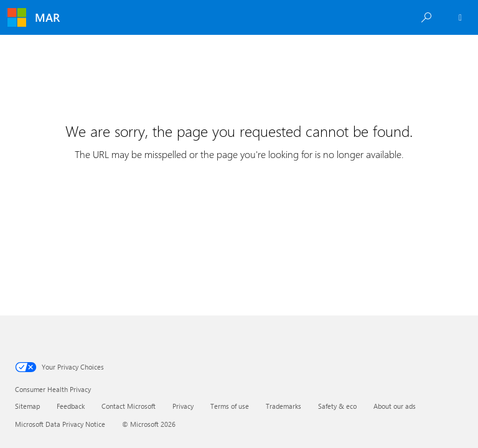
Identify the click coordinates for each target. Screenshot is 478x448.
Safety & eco (337, 406)
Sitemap (27, 406)
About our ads (395, 406)
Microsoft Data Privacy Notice (60, 424)
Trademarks (284, 406)
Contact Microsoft (129, 406)
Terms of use (230, 406)
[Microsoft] (17, 17)
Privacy (183, 406)
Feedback (71, 406)
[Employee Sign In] (460, 17)
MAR (47, 17)
